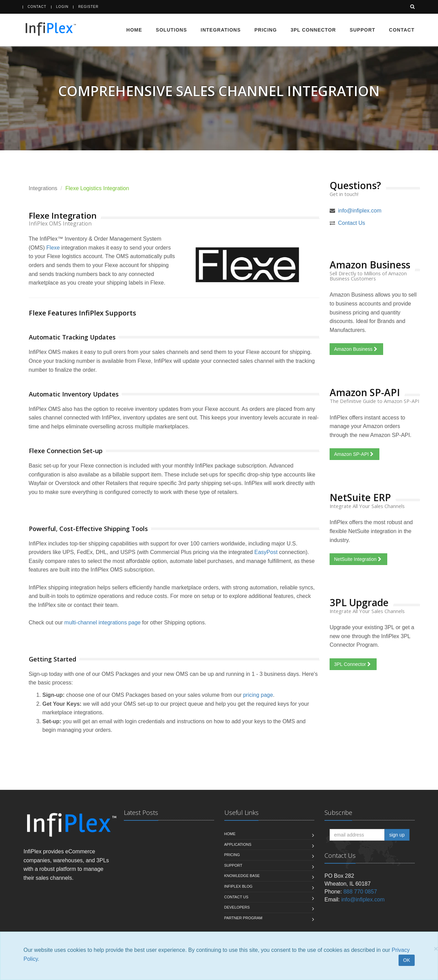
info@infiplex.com (360, 211)
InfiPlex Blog (239, 886)
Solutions (171, 30)
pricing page (258, 695)
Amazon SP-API (354, 454)
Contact (37, 7)
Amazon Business (356, 349)
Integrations (221, 30)
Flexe (53, 248)
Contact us (236, 897)
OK (406, 960)
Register (88, 7)
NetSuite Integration (358, 559)
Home (134, 30)
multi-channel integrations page (103, 622)
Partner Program (243, 918)
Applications (238, 844)
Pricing (266, 30)
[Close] (436, 949)
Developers (237, 907)
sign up (397, 835)
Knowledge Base (242, 876)
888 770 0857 (360, 892)
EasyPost (266, 552)
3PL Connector (313, 30)
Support (362, 30)
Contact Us (351, 223)
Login (62, 7)
